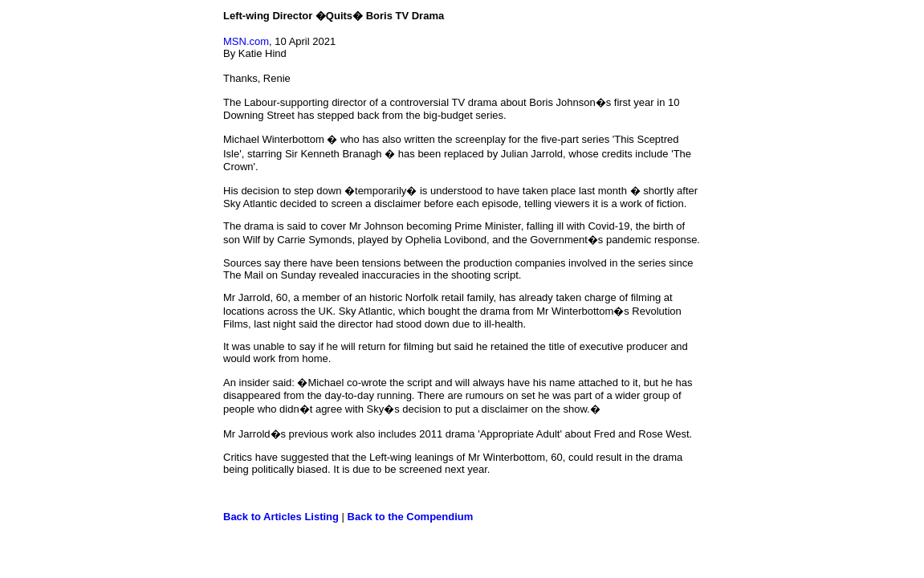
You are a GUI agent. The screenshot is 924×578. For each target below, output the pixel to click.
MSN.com (246, 41)
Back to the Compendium (411, 517)
